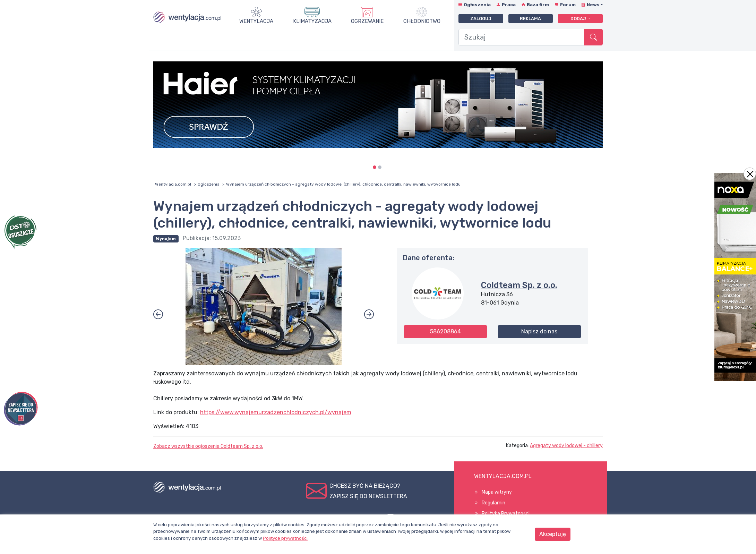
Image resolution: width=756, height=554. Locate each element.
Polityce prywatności (285, 538)
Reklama (530, 19)
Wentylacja (256, 21)
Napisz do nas (539, 331)
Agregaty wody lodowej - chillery (566, 446)
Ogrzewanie (367, 21)
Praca (509, 5)
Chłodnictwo (422, 21)
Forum (568, 5)
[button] (158, 315)
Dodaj (579, 19)
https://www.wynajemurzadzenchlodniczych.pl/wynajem (276, 412)
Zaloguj (481, 19)
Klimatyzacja (312, 21)
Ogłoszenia (477, 5)
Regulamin (493, 503)
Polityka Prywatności (506, 514)
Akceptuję (553, 534)
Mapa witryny (497, 492)
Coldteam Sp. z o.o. (519, 285)
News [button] (593, 5)
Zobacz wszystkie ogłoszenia (208, 446)
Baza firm (538, 5)
